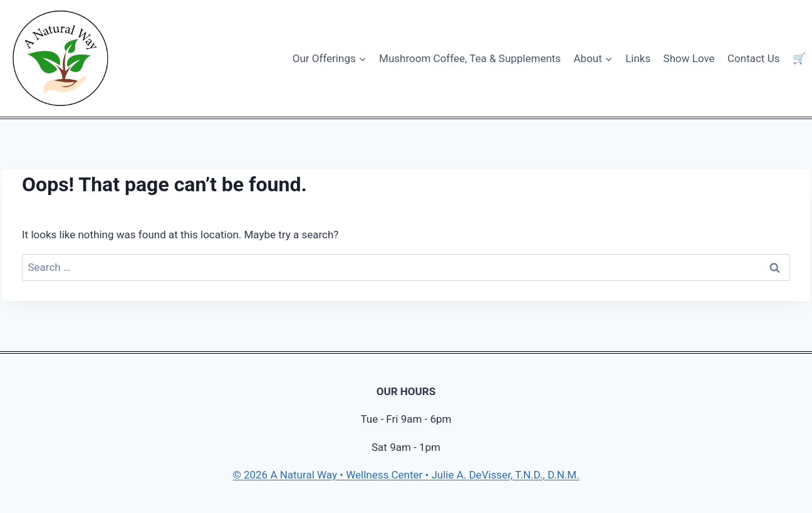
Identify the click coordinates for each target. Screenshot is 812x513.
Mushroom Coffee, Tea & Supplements (470, 58)
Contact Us (753, 58)
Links (638, 58)
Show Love (689, 58)
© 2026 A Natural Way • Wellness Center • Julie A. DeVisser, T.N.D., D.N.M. (406, 475)
